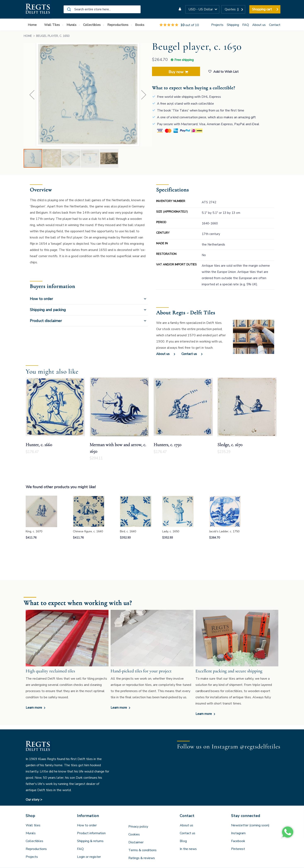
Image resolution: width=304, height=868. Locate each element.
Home (28, 36)
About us (259, 25)
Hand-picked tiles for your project (141, 671)
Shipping (233, 25)
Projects (217, 25)
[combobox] (102, 9)
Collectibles (34, 841)
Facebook (238, 841)
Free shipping (184, 60)
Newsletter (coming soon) (250, 825)
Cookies (134, 834)
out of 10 (179, 25)
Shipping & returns (90, 841)
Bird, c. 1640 (128, 531)
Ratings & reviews (142, 858)
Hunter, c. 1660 (39, 445)
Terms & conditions (142, 850)
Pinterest (238, 849)
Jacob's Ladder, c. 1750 (224, 531)
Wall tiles (33, 825)
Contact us (189, 354)
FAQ (246, 25)
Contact (275, 25)
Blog (183, 841)
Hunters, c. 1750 (168, 445)
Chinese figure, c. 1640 (88, 531)
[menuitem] (33, 25)
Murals (31, 833)
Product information (91, 833)
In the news (188, 849)
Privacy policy (138, 827)
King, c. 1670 (34, 531)
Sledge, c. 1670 (230, 445)
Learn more (34, 708)
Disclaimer (136, 842)
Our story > (34, 800)
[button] (202, 9)
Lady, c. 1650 (171, 531)
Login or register (89, 857)
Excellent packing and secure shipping (229, 671)
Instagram (238, 833)
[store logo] (38, 9)
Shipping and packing (48, 310)
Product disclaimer (46, 321)
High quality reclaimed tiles (50, 671)
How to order (41, 299)
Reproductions (36, 849)
